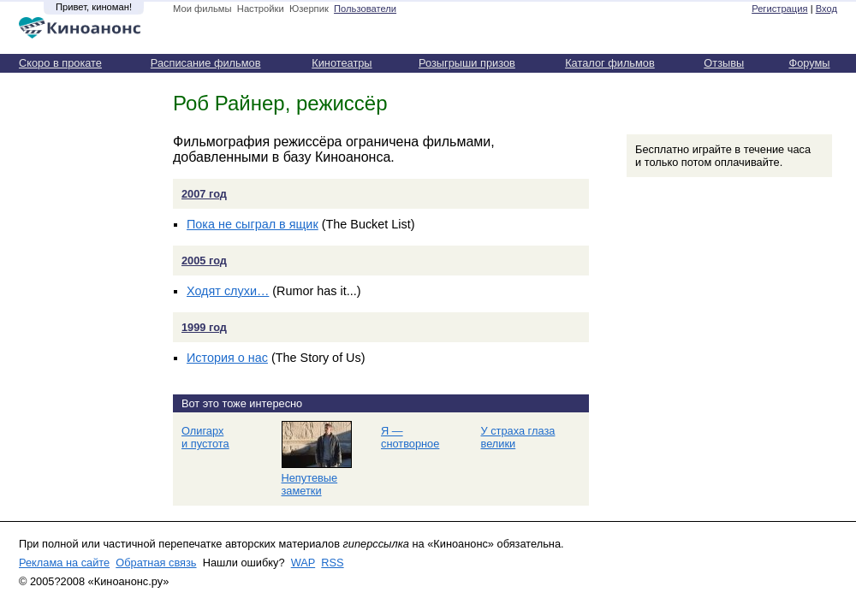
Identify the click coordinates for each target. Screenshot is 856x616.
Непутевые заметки (310, 484)
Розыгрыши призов (467, 63)
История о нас (227, 358)
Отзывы (724, 63)
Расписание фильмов (206, 63)
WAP (303, 563)
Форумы (809, 63)
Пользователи (365, 9)
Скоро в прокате (60, 63)
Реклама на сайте (64, 563)
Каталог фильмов (610, 63)
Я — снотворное (410, 437)
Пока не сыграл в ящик (253, 224)
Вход (826, 9)
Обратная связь (156, 563)
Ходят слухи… (228, 291)
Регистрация (779, 9)
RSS (332, 563)
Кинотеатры (342, 63)
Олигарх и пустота (205, 437)
